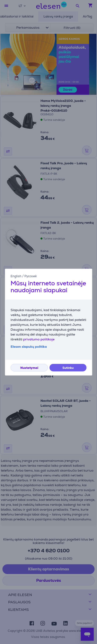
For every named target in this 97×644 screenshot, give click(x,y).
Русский (31, 276)
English (16, 276)
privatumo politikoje (39, 339)
